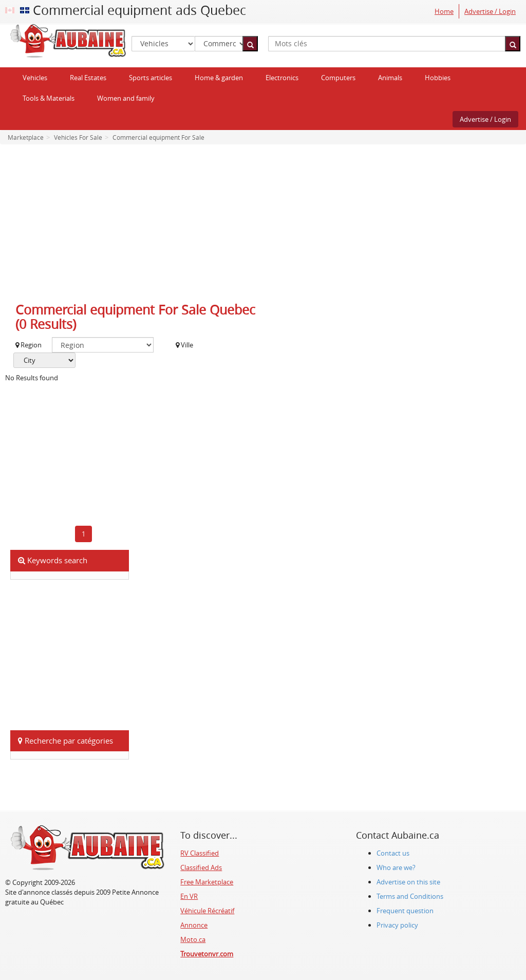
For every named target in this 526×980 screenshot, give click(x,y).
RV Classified (200, 853)
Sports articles (151, 78)
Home (444, 11)
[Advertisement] (263, 227)
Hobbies (438, 78)
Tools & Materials (49, 98)
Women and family (126, 98)
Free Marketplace (207, 882)
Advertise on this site (408, 882)
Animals (390, 78)
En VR (189, 896)
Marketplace (26, 137)
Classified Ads (201, 867)
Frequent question (405, 911)
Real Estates (88, 78)
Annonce (194, 925)
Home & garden (219, 78)
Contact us (393, 853)
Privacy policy (397, 925)
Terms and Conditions (410, 896)
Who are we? (396, 867)
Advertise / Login (490, 11)
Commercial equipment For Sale (158, 137)
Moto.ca (193, 939)
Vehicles (35, 78)
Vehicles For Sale (77, 137)
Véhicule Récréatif (207, 911)
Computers (338, 78)
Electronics (282, 78)
